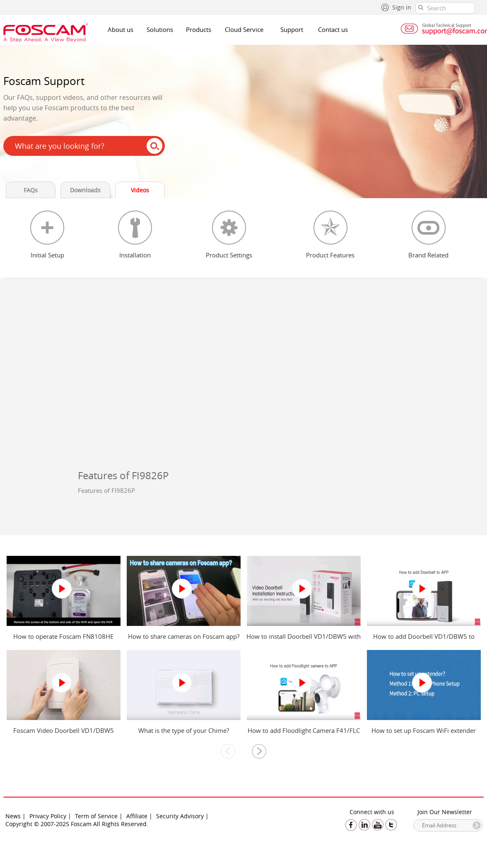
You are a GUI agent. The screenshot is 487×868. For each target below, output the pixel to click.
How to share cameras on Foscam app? (184, 636)
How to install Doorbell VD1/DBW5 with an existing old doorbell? (304, 640)
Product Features (330, 255)
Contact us (333, 29)
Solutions (160, 29)
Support (292, 29)
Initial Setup (47, 255)
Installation (135, 255)
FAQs (31, 190)
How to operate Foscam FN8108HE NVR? (63, 640)
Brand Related (428, 255)
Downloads (85, 190)
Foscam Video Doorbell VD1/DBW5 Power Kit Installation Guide (64, 735)
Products (199, 29)
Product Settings (229, 255)
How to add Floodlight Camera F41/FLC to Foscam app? (304, 735)
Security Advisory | (182, 816)
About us (121, 29)
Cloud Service (244, 29)
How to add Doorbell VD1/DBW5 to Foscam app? (424, 640)
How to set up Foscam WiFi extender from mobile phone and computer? (424, 735)
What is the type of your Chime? (184, 730)
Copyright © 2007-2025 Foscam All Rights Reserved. (77, 824)
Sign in (402, 7)
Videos (140, 190)
